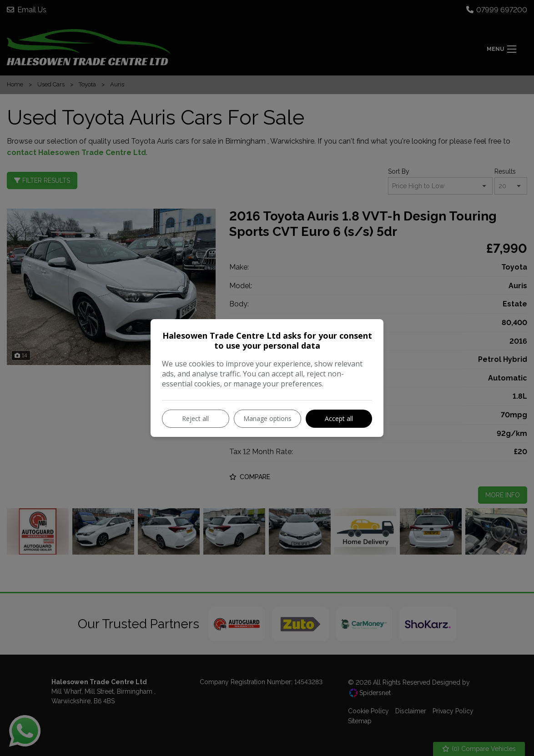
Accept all (339, 418)
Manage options (267, 418)
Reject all (195, 418)
